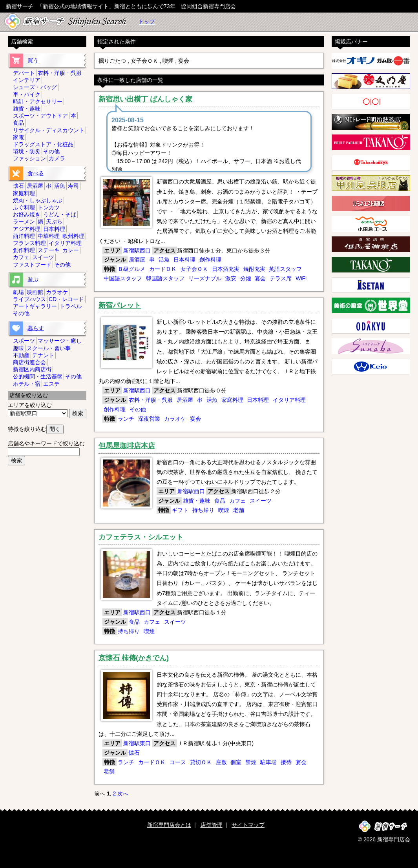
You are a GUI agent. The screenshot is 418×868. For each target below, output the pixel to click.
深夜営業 (149, 419)
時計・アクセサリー (38, 102)
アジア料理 (27, 229)
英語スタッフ (285, 269)
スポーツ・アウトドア (40, 116)
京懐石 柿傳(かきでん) (134, 658)
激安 (231, 278)
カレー (71, 250)
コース (178, 762)
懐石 (134, 753)
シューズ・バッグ (35, 87)
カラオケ (175, 419)
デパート (24, 73)
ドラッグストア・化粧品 (43, 144)
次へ (123, 794)
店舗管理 (212, 825)
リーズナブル (205, 278)
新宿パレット (120, 305)
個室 (236, 762)
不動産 (21, 355)
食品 (220, 501)
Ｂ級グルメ (131, 269)
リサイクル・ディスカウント (49, 130)
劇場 (18, 292)
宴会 (260, 278)
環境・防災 (27, 151)
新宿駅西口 (137, 251)
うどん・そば (60, 214)
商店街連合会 (29, 362)
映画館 (35, 292)
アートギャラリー (35, 306)
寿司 (73, 186)
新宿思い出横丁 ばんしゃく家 (145, 99)
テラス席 (281, 278)
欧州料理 (73, 236)
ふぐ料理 (24, 207)
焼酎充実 (254, 269)
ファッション (29, 158)
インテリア (27, 80)
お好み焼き (27, 214)
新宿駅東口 (137, 743)
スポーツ (24, 341)
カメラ (57, 158)
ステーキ (49, 250)
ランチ (126, 419)
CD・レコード (66, 299)
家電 (18, 137)
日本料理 (184, 260)
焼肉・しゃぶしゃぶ (38, 200)
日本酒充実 (226, 269)
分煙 (246, 278)
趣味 (18, 348)
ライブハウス (29, 299)
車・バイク (27, 94)
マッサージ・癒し (60, 341)
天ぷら (54, 222)
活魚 (164, 260)
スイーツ (261, 501)
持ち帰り (203, 510)
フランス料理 (29, 243)
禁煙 (251, 762)
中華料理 (49, 236)
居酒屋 (137, 260)
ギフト (180, 510)
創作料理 (210, 260)
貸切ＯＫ (201, 762)
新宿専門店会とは (169, 825)
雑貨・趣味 (197, 501)
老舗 (239, 510)
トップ (147, 22)
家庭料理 (232, 400)
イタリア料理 (289, 400)
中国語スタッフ (123, 278)
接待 (286, 762)
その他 (138, 409)
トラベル (71, 306)
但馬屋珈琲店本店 (127, 446)
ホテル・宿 (27, 384)
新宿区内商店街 (32, 369)
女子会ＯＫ (194, 269)
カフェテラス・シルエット (141, 537)
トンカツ (49, 207)
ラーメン (24, 222)
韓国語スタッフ (165, 278)
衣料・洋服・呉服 (151, 400)
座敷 (221, 762)
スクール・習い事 (49, 348)
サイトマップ (248, 825)
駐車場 (268, 762)
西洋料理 (24, 236)
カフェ (237, 501)
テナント (43, 355)
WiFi (301, 278)
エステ (51, 384)
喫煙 (224, 510)
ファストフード (32, 265)
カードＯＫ (163, 269)
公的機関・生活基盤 (38, 376)
